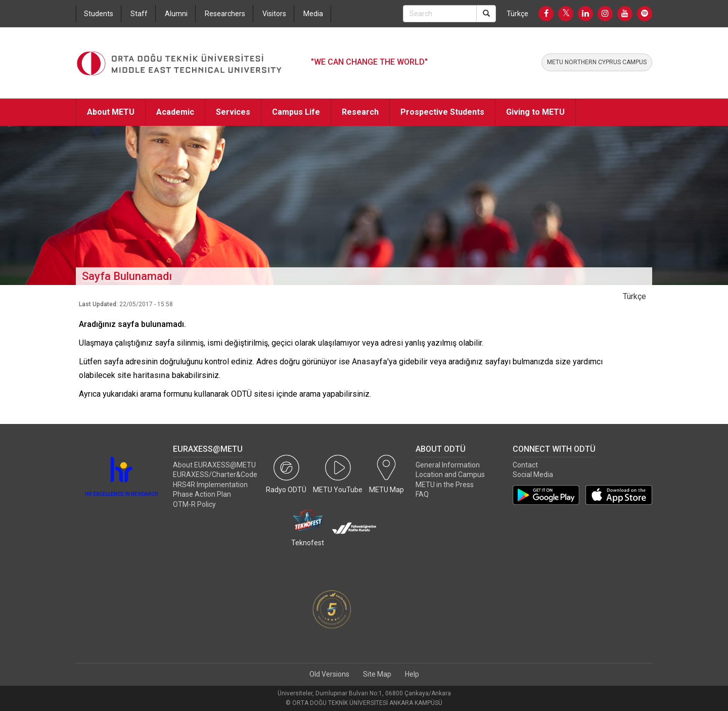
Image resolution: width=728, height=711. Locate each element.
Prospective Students (442, 112)
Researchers (225, 14)
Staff (139, 14)
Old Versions (329, 674)
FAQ (422, 494)
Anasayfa (370, 362)
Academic (175, 112)
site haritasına (144, 375)
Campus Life (296, 112)
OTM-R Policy (194, 504)
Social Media (533, 475)
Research (360, 112)
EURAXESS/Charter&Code (215, 475)
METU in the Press (445, 485)
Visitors (274, 14)
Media (313, 14)
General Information (448, 465)
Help (412, 674)
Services (233, 112)
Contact (525, 465)
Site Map (377, 674)
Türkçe (517, 14)
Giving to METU (535, 112)
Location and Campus (450, 475)
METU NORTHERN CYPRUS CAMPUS (597, 62)
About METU (111, 112)
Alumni (176, 14)
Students (99, 14)
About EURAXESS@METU (214, 465)
